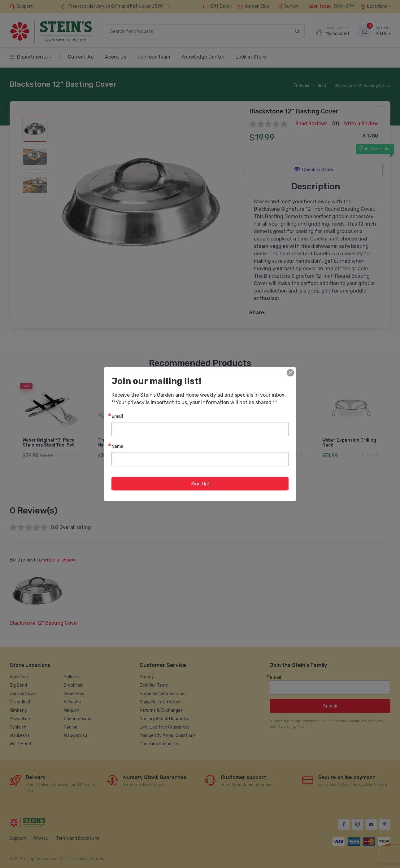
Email (117, 416)
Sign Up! (200, 483)
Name (117, 446)
